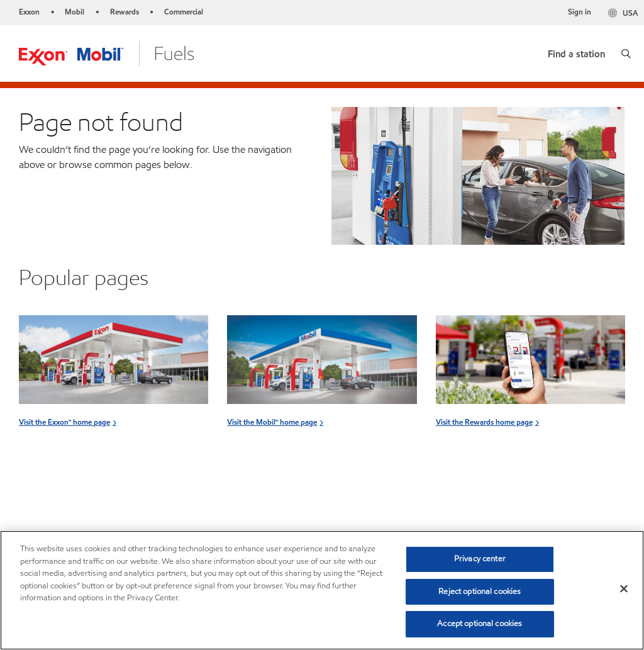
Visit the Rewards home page (484, 422)
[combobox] (534, 501)
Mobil (75, 12)
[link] (576, 51)
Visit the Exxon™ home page (64, 422)
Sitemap (36, 506)
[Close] (624, 589)
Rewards (125, 12)
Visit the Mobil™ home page (272, 422)
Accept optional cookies (480, 624)
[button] (626, 53)
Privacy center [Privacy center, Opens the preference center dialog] (480, 559)
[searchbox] (522, 501)
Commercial (184, 12)
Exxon (29, 12)
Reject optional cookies (480, 591)
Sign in (580, 12)
